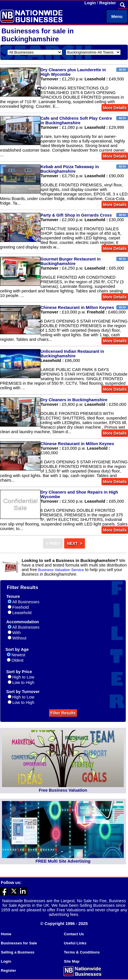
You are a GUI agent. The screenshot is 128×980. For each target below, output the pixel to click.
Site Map (72, 961)
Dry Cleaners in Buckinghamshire (74, 400)
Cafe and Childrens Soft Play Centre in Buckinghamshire (76, 121)
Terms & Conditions (82, 952)
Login (90, 3)
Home (6, 934)
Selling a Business (18, 952)
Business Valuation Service (61, 570)
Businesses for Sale (19, 943)
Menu (117, 16)
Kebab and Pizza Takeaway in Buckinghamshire (70, 169)
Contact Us (74, 934)
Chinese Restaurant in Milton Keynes (77, 307)
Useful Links (75, 943)
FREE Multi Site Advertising (63, 861)
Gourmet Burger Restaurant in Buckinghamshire (71, 261)
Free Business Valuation (63, 790)
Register (108, 3)
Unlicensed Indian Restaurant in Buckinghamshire (72, 354)
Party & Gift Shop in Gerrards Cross (76, 215)
